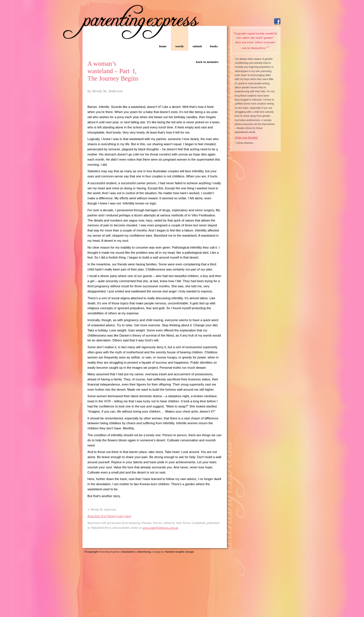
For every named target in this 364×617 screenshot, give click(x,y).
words (179, 46)
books (214, 46)
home (163, 46)
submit (197, 46)
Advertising (144, 552)
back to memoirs (207, 62)
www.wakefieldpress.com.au (160, 528)
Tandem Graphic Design (179, 552)
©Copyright (91, 552)
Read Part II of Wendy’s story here (109, 516)
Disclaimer (128, 552)
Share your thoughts (246, 138)
